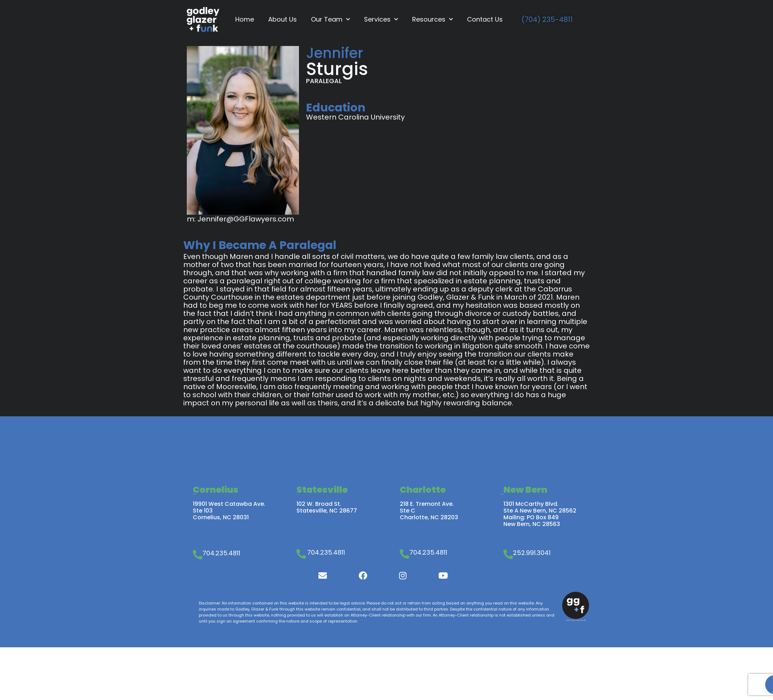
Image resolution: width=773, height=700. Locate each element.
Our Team (330, 20)
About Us (282, 19)
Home (245, 19)
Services (381, 20)
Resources (432, 20)
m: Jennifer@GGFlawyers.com (240, 219)
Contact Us (485, 19)
